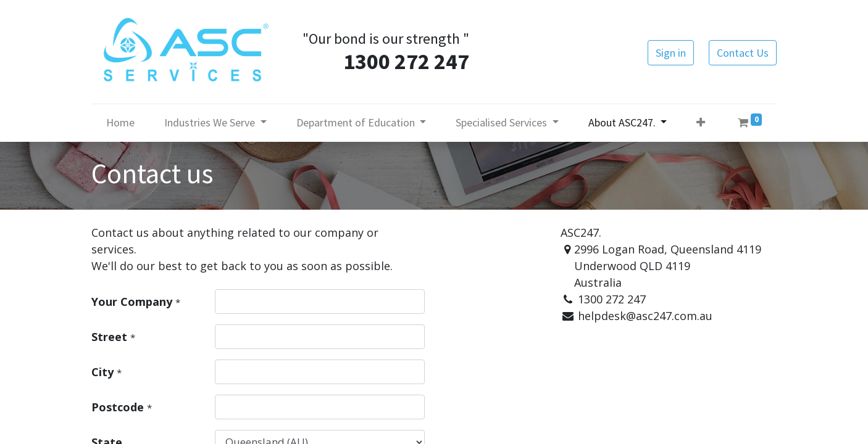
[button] (701, 122)
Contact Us (743, 53)
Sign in (671, 53)
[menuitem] (120, 122)
